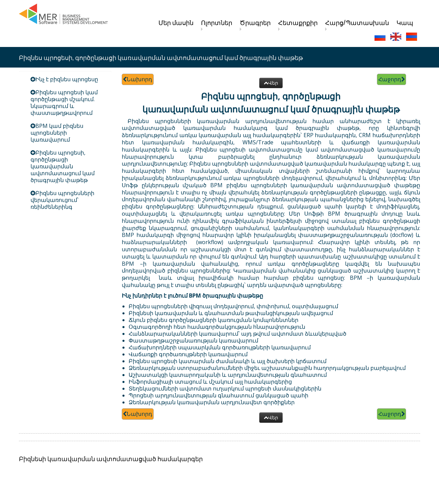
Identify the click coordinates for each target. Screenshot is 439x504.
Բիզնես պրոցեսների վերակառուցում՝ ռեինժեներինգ (62, 200)
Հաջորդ (391, 79)
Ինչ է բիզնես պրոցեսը (67, 79)
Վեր (271, 83)
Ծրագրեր (255, 22)
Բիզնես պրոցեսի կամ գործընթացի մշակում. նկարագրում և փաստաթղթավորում (64, 103)
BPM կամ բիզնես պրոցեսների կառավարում (57, 133)
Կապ (405, 22)
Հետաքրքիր (298, 22)
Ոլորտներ (217, 22)
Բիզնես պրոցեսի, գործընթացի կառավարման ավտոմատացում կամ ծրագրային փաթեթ (63, 166)
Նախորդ (138, 79)
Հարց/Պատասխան (357, 22)
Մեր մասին (176, 22)
